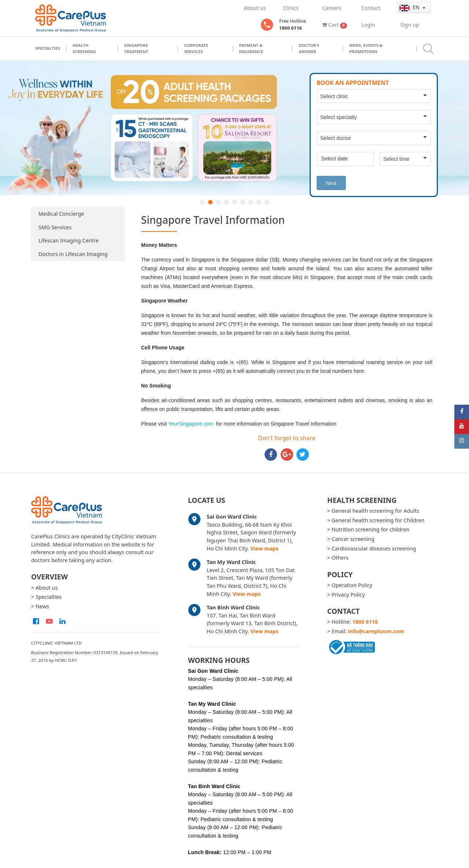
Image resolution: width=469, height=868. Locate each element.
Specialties (48, 48)
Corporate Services (196, 48)
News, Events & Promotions (366, 48)
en (410, 7)
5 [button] (234, 202)
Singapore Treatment (136, 48)
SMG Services (55, 227)
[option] (234, 128)
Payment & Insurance (251, 48)
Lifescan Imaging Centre (69, 240)
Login (368, 25)
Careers (332, 8)
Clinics (291, 8)
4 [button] (226, 202)
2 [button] (210, 202)
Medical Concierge (61, 214)
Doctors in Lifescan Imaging (73, 254)
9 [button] (267, 202)
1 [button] (202, 202)
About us (255, 8)
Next (331, 183)
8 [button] (259, 202)
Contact (371, 8)
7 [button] (251, 202)
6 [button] (243, 202)
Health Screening (84, 48)
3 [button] (218, 202)
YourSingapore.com (191, 424)
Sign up (410, 25)
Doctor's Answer (309, 48)
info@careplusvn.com (376, 631)
